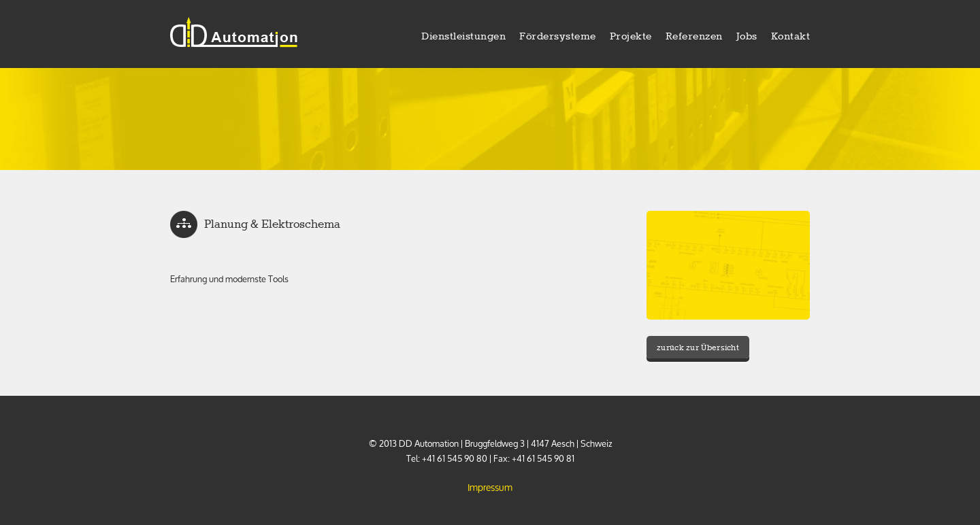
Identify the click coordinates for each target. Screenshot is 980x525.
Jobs (747, 37)
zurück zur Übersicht (698, 348)
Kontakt (791, 37)
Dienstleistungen (463, 37)
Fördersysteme (558, 37)
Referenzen (694, 37)
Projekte (631, 37)
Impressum (490, 487)
